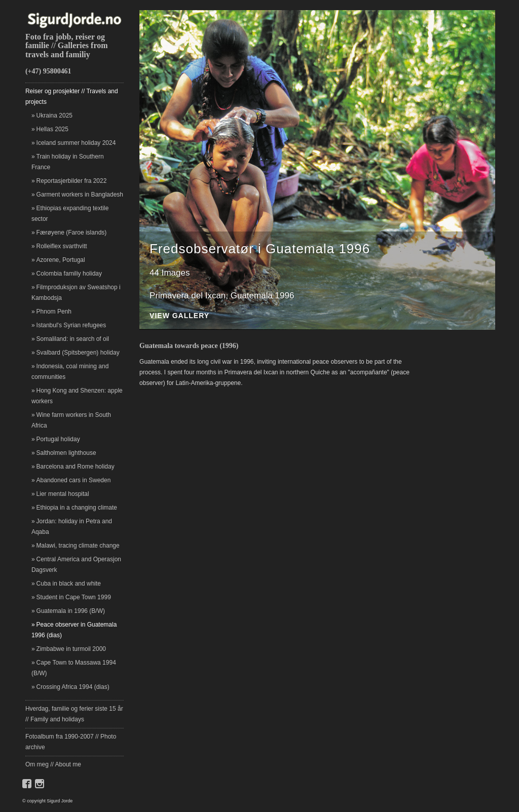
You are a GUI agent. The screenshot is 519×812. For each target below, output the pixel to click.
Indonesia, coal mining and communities (70, 372)
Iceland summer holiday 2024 (76, 143)
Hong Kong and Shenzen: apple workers (77, 396)
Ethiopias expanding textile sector (70, 214)
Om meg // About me (53, 764)
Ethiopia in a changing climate (77, 508)
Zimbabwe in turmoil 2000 (71, 649)
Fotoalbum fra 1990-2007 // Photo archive (71, 742)
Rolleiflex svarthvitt (62, 246)
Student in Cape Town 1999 (74, 597)
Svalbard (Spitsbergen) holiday (78, 353)
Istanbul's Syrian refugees (71, 325)
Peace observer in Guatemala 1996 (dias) (74, 630)
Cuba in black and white (69, 584)
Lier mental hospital (63, 494)
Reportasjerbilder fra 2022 (72, 181)
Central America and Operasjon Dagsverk (76, 565)
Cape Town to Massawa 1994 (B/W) (74, 668)
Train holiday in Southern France (68, 162)
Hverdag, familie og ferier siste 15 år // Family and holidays (74, 714)
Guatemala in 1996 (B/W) (71, 611)
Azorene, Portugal (61, 260)
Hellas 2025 (52, 129)
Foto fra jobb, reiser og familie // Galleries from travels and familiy (67, 46)
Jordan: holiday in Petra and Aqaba (72, 527)
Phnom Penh (54, 312)
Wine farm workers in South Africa (71, 420)
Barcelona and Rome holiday (76, 467)
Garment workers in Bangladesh (80, 195)
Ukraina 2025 (54, 115)
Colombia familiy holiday (69, 274)
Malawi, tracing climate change (78, 546)
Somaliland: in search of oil (73, 339)
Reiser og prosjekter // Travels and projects (72, 96)
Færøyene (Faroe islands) (72, 233)
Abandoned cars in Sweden (74, 480)
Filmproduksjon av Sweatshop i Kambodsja (76, 293)
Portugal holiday (58, 439)
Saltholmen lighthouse (66, 453)
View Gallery (179, 316)
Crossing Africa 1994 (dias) (73, 687)
